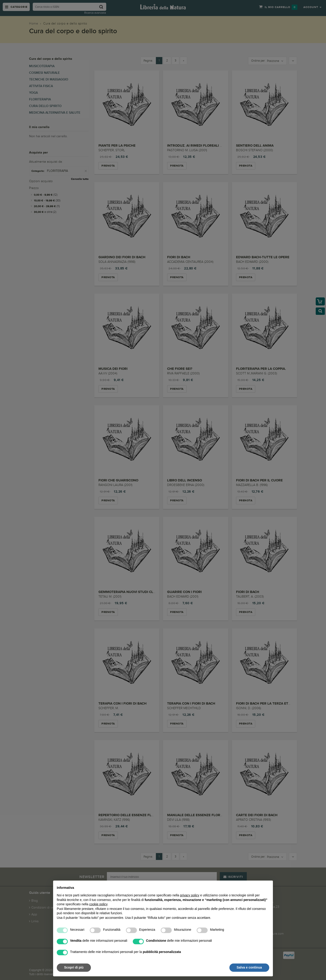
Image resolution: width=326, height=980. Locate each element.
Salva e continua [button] (249, 967)
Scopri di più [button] (74, 967)
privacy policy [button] (190, 895)
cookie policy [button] (98, 904)
